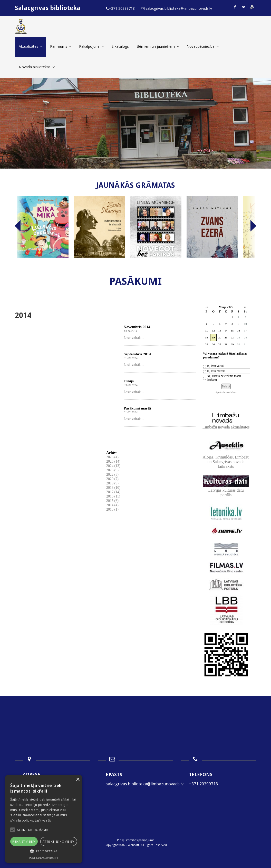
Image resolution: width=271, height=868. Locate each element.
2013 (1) (112, 509)
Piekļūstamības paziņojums (136, 840)
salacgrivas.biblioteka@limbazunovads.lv (145, 784)
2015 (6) (112, 501)
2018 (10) (113, 488)
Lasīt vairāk (43, 820)
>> (245, 307)
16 (239, 330)
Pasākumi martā (137, 408)
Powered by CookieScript (44, 858)
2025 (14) (113, 461)
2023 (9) (112, 470)
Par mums (61, 46)
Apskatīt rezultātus (226, 392)
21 (226, 337)
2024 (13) (113, 466)
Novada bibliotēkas (37, 67)
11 (206, 330)
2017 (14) (113, 492)
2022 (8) (112, 475)
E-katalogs (120, 46)
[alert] (44, 819)
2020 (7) (112, 479)
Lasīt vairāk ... (134, 338)
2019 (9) (112, 483)
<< (206, 307)
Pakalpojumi (91, 46)
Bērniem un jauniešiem (158, 46)
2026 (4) (112, 457)
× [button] (78, 780)
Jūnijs (129, 381)
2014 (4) (112, 505)
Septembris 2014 (137, 354)
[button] (44, 851)
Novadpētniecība (203, 46)
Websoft (133, 845)
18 (206, 337)
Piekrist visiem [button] (24, 841)
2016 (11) (113, 496)
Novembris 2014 (137, 327)
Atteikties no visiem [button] (59, 841)
